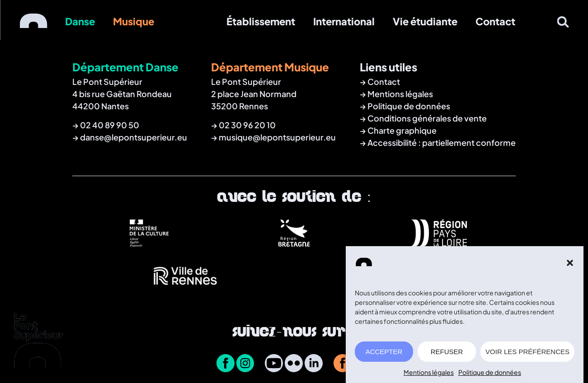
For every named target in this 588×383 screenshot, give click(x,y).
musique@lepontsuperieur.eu (277, 137)
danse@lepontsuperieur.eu (134, 137)
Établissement (261, 21)
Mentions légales (429, 375)
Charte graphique (402, 130)
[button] (570, 266)
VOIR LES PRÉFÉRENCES (527, 354)
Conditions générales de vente (427, 118)
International (344, 21)
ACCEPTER (384, 354)
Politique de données (490, 375)
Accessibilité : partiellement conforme (442, 142)
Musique (134, 21)
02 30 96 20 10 (247, 125)
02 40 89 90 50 (110, 125)
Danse (80, 21)
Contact (495, 21)
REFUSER (447, 354)
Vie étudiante (425, 21)
